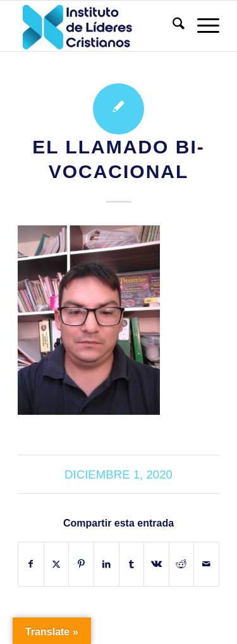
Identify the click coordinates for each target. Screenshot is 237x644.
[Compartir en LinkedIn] (106, 564)
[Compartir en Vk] (156, 564)
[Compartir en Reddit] (182, 564)
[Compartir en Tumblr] (132, 564)
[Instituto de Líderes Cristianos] (98, 26)
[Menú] (202, 26)
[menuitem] (172, 26)
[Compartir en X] (57, 564)
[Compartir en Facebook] (31, 564)
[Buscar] (172, 26)
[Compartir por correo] (206, 564)
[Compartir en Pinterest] (81, 564)
